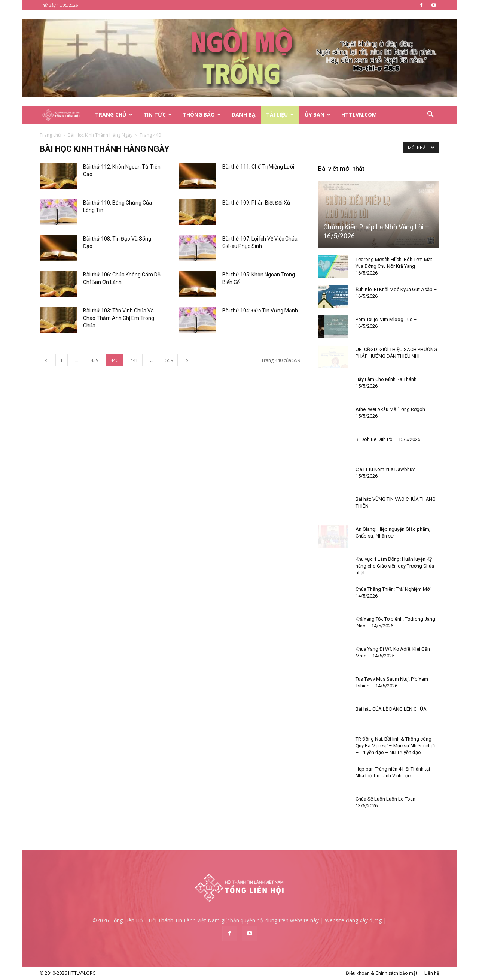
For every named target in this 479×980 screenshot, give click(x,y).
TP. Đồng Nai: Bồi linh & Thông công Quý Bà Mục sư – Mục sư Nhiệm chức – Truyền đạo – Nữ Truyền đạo (396, 746)
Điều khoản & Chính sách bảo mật (382, 973)
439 (94, 360)
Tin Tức (158, 114)
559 (169, 360)
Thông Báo (202, 114)
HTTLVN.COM (359, 114)
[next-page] (187, 360)
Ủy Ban (318, 114)
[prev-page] (46, 360)
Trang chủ (50, 135)
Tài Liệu (280, 114)
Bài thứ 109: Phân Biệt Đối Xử (256, 203)
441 (134, 360)
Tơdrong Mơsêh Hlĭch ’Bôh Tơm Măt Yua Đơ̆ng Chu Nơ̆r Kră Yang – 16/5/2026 (394, 266)
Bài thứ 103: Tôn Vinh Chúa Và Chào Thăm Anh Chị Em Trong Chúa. (119, 318)
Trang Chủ (114, 114)
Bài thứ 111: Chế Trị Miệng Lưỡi (258, 167)
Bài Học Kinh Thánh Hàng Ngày (100, 135)
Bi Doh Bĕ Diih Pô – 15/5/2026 (388, 439)
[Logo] (65, 115)
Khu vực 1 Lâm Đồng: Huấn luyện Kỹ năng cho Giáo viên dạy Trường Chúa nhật (395, 566)
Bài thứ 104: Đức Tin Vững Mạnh (260, 311)
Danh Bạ (244, 114)
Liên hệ (432, 973)
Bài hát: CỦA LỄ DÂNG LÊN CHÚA (391, 709)
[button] (430, 115)
